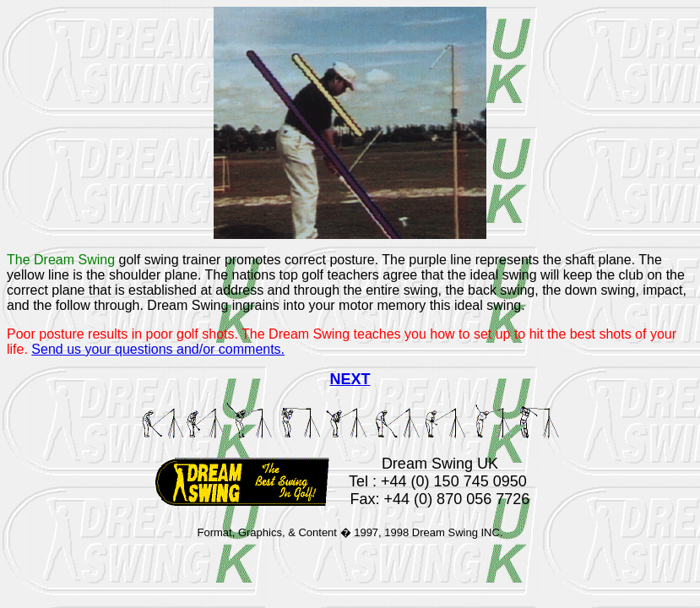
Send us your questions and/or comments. (158, 349)
